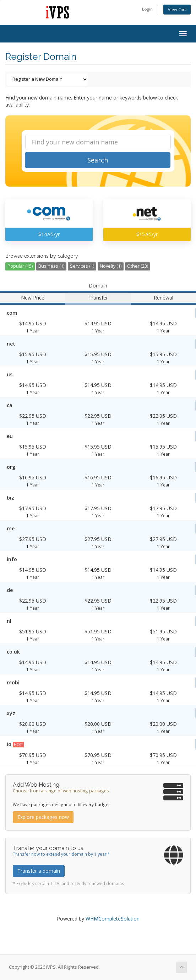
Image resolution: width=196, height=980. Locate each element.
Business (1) (51, 266)
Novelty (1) (111, 266)
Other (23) (138, 266)
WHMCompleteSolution (113, 919)
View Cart (177, 9)
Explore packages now (43, 817)
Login (147, 9)
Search (98, 160)
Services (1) (82, 266)
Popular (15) (20, 266)
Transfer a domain (39, 871)
